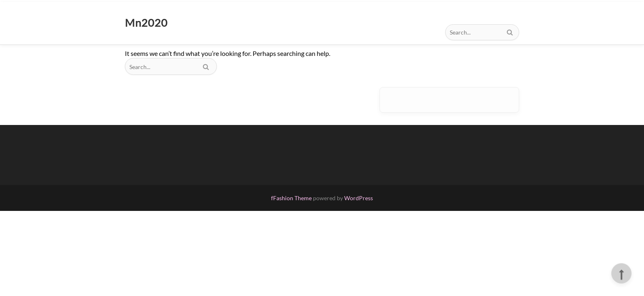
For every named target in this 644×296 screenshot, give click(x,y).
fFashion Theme (291, 198)
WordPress (359, 198)
